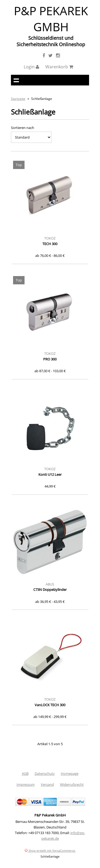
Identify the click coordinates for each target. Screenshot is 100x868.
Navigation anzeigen (16, 80)
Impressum (26, 784)
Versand (47, 784)
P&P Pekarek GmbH (51, 19)
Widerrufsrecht (72, 784)
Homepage (70, 773)
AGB (25, 773)
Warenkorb (59, 67)
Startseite (18, 99)
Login (31, 67)
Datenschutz (45, 773)
